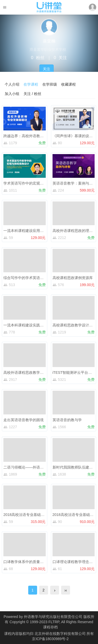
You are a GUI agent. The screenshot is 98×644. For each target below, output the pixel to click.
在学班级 (50, 84)
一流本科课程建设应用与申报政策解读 (34, 231)
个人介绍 (12, 84)
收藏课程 (68, 84)
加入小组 (12, 94)
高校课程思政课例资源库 (73, 278)
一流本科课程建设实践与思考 (27, 325)
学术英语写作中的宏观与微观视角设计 (34, 183)
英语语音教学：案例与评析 (74, 183)
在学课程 (31, 84)
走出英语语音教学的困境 (24, 420)
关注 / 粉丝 (32, 94)
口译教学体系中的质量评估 (25, 562)
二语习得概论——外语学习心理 (29, 467)
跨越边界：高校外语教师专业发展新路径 (36, 136)
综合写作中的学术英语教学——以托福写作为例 (42, 278)
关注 (47, 69)
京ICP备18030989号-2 (50, 639)
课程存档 (50, 627)
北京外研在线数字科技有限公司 (61, 634)
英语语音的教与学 (67, 420)
